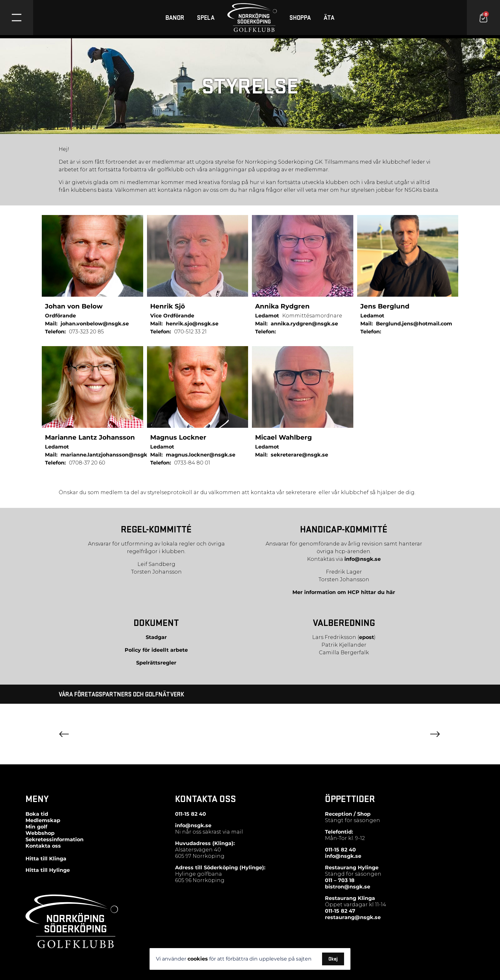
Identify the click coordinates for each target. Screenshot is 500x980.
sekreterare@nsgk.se (299, 455)
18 (351, 880)
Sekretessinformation (55, 839)
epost (367, 637)
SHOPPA (300, 19)
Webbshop (40, 833)
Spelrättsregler (156, 663)
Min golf (36, 827)
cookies (198, 959)
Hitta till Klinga (46, 859)
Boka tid (37, 814)
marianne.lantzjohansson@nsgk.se (108, 455)
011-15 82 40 (191, 814)
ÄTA (329, 19)
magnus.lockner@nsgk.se (201, 455)
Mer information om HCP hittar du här (344, 592)
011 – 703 (336, 880)
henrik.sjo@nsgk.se (192, 324)
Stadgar (156, 637)
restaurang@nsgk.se (353, 917)
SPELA (206, 19)
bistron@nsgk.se (348, 887)
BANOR (175, 19)
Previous (64, 734)
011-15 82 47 (340, 911)
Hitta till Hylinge (48, 870)
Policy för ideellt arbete (156, 650)
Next (435, 734)
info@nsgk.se (363, 559)
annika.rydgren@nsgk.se (304, 324)
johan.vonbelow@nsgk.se (95, 324)
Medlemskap (43, 820)
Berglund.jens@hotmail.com (414, 324)
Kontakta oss (43, 846)
